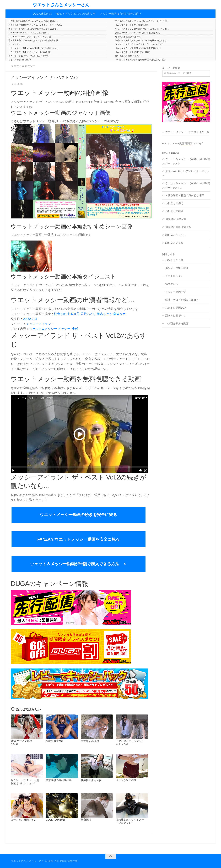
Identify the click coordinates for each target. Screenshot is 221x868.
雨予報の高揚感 (90, 741)
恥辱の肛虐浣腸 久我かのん (128, 37)
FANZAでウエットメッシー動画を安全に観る (79, 539)
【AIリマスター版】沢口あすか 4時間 (133, 52)
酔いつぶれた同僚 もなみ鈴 (128, 56)
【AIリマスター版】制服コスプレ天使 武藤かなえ (138, 48)
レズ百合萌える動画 (177, 323)
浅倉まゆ (60, 314)
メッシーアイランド (40, 324)
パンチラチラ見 (174, 260)
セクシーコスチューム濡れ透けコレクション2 (25, 782)
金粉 (75, 329)
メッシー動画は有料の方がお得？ (121, 14)
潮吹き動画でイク (176, 316)
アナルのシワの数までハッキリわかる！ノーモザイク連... (142, 21)
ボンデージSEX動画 (177, 268)
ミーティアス (15, 44)
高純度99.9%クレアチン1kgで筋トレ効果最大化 (137, 33)
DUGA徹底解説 (42, 14)
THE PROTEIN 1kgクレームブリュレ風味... (28, 33)
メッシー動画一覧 (176, 292)
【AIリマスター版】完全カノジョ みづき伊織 (29, 52)
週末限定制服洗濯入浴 (178, 227)
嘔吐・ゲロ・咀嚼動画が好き (182, 300)
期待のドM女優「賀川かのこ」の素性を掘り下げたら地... (142, 40)
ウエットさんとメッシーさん (61, 5)
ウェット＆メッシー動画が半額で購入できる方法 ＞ (79, 564)
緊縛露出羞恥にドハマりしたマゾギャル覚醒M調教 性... (34, 40)
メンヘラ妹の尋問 (126, 780)
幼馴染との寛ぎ (174, 243)
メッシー (64, 329)
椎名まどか (105, 314)
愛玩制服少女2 (54, 741)
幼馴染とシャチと (176, 235)
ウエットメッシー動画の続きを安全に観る (79, 515)
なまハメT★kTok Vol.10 (20, 60)
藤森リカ (120, 314)
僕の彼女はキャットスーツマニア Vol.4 (130, 821)
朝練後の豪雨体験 (91, 780)
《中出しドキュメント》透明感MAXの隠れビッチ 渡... (140, 60)
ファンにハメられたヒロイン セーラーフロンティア (139, 44)
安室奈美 (73, 314)
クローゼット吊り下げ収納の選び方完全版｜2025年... (33, 29)
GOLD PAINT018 (56, 820)
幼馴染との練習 (174, 211)
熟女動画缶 (172, 284)
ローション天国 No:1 (23, 820)
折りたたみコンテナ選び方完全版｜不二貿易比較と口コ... (142, 29)
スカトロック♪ (174, 276)
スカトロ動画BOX (176, 308)
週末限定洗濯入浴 (176, 219)
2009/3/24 (30, 319)
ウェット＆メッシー (23, 66)
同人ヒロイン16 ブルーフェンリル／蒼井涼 (28, 56)
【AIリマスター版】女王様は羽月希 (132, 25)
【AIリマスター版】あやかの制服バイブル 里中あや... (33, 48)
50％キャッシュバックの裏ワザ (76, 14)
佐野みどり (88, 314)
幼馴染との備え (174, 203)
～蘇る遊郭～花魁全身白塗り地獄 (185, 195)
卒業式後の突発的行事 (59, 780)
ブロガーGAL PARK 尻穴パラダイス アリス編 (29, 37)
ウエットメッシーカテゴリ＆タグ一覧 (187, 132)
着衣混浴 (86, 820)
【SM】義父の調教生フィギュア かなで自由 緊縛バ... (33, 21)
